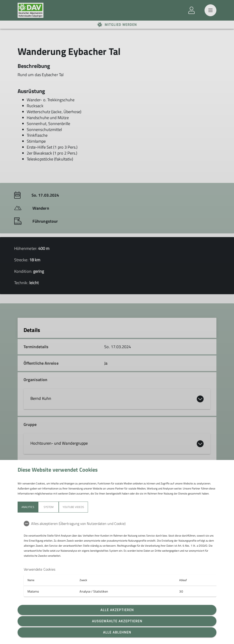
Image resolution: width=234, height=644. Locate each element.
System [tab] (49, 507)
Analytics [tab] (28, 507)
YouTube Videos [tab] (73, 507)
